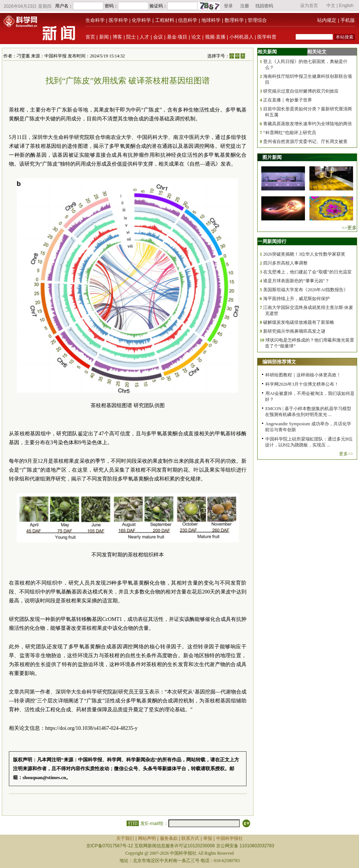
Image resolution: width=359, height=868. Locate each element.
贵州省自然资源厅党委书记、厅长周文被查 (305, 142)
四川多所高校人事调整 (285, 263)
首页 (90, 37)
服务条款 (169, 838)
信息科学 (188, 20)
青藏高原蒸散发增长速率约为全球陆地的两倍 (308, 124)
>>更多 (349, 228)
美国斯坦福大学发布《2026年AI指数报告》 (306, 290)
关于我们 (125, 838)
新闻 (104, 37)
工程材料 (165, 20)
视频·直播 (215, 37)
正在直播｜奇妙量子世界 (288, 100)
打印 (133, 823)
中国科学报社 (229, 838)
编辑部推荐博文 (279, 362)
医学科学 (118, 20)
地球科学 (211, 20)
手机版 (348, 20)
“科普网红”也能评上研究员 (290, 133)
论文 (196, 37)
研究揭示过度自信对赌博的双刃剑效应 (301, 91)
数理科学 (234, 20)
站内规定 (327, 20)
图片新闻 (272, 157)
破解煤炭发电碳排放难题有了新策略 (299, 322)
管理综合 (257, 20)
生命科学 (95, 20)
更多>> (346, 454)
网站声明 (147, 838)
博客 (117, 37)
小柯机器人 (241, 37)
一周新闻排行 (272, 241)
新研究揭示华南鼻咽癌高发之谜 (294, 331)
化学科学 (141, 20)
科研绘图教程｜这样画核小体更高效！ (303, 375)
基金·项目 (177, 37)
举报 (208, 838)
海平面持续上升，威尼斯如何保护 (296, 299)
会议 (158, 37)
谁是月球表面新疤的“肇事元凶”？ (296, 281)
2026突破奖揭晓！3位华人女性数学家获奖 (304, 254)
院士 (131, 37)
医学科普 (267, 37)
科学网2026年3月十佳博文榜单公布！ (302, 384)
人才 (144, 37)
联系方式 (190, 838)
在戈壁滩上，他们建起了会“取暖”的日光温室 (307, 272)
